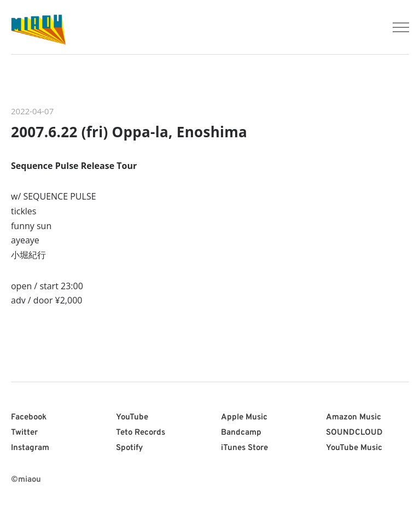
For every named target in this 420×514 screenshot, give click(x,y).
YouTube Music (354, 448)
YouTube (132, 417)
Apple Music (244, 417)
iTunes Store (244, 448)
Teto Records (141, 433)
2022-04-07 (32, 111)
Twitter (24, 433)
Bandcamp (241, 433)
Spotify (129, 448)
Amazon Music (354, 417)
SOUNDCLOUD (354, 433)
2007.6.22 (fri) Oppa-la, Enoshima (129, 132)
